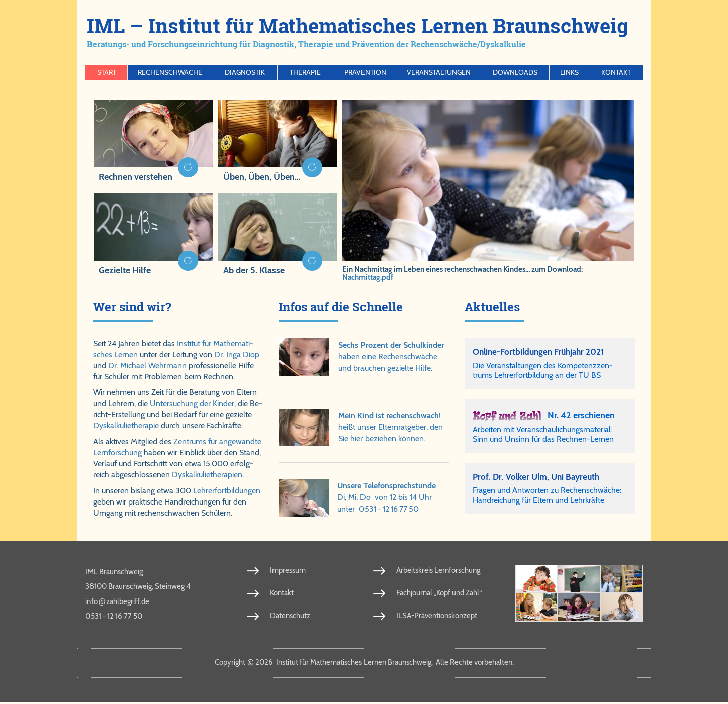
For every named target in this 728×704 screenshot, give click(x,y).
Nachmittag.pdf (368, 277)
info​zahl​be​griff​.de (117, 602)
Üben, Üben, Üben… (262, 177)
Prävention (365, 72)
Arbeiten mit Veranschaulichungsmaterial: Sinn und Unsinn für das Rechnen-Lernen (543, 435)
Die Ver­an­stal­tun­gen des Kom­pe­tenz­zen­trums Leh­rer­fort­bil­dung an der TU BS (543, 371)
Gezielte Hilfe (125, 270)
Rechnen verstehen (135, 177)
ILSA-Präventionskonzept (437, 617)
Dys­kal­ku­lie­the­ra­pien (207, 475)
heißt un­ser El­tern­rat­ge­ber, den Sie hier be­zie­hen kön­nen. (391, 427)
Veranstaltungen (439, 72)
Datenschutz (290, 617)
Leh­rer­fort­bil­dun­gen (227, 491)
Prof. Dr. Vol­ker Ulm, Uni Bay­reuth (539, 478)
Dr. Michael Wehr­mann (147, 366)
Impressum (288, 572)
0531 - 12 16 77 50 (389, 509)
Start (107, 72)
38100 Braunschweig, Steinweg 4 (138, 588)
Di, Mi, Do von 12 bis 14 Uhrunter (387, 497)
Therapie (305, 72)
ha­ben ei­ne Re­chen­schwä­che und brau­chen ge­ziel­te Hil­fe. (391, 357)
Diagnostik (245, 72)
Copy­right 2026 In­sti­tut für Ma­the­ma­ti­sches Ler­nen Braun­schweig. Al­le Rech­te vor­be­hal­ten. (364, 664)
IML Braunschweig (114, 573)
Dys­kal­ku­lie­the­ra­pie (126, 425)
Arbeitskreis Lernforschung (438, 572)
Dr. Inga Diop (237, 355)
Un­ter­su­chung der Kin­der (192, 403)
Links (569, 72)
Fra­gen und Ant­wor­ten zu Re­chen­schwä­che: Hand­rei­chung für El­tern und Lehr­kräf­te (547, 497)
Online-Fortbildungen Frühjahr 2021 (542, 352)
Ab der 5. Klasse (254, 270)
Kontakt (616, 72)
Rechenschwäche (170, 72)
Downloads (515, 72)
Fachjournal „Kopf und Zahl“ (439, 594)
